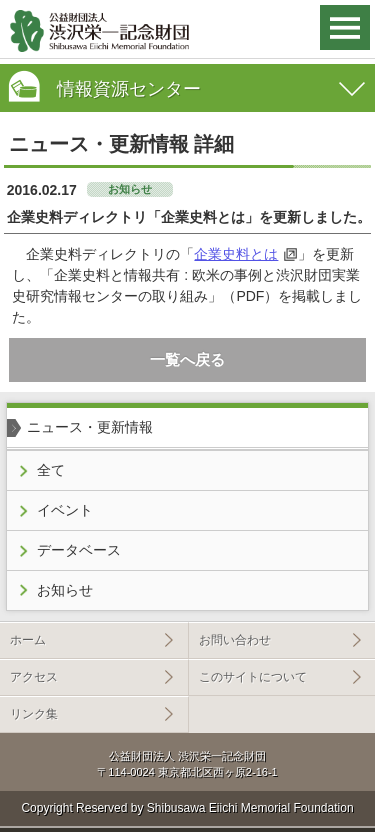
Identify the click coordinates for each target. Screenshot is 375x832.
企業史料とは (236, 254)
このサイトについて (253, 677)
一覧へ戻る (187, 359)
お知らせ (65, 590)
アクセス (34, 677)
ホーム (28, 640)
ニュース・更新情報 (90, 427)
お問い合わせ (235, 640)
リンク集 (34, 714)
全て (51, 470)
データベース (79, 550)
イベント (65, 510)
